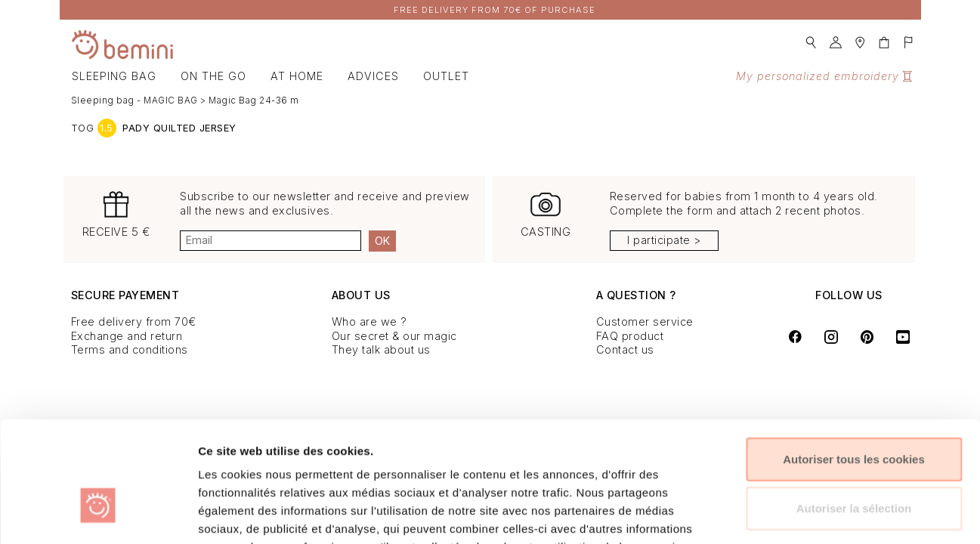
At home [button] (297, 76)
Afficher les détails (815, 514)
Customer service (645, 321)
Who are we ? (369, 321)
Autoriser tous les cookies (854, 365)
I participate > (664, 240)
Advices (373, 76)
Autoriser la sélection (854, 415)
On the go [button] (213, 76)
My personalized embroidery (824, 76)
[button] (811, 38)
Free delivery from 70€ (134, 321)
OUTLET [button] (446, 76)
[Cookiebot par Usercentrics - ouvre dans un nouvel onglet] (98, 515)
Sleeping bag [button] (114, 76)
